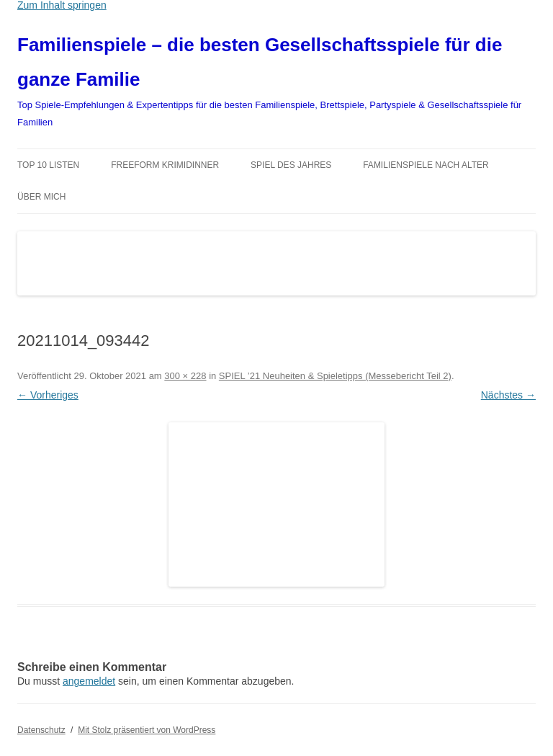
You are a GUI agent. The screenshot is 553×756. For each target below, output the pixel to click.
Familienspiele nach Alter (426, 165)
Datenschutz (41, 730)
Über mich (41, 197)
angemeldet (89, 681)
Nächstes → (508, 395)
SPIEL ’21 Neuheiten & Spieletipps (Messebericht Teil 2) (335, 376)
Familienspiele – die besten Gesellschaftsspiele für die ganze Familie (260, 62)
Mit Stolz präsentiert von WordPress (147, 730)
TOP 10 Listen (48, 165)
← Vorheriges (48, 395)
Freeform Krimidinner (165, 165)
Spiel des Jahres (291, 165)
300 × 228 (185, 376)
